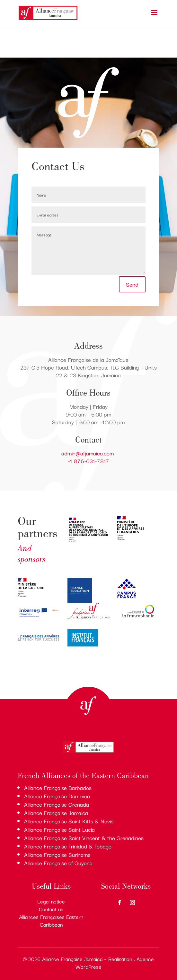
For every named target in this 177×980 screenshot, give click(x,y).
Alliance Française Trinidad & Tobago (68, 846)
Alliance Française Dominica (57, 796)
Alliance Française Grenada (57, 804)
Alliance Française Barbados (58, 788)
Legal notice (51, 901)
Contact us (51, 909)
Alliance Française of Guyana (58, 863)
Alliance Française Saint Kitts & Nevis (69, 821)
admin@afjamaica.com (88, 453)
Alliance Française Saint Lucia (59, 829)
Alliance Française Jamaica (56, 813)
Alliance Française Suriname (57, 854)
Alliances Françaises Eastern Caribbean (51, 920)
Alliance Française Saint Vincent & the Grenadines (84, 838)
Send (132, 284)
